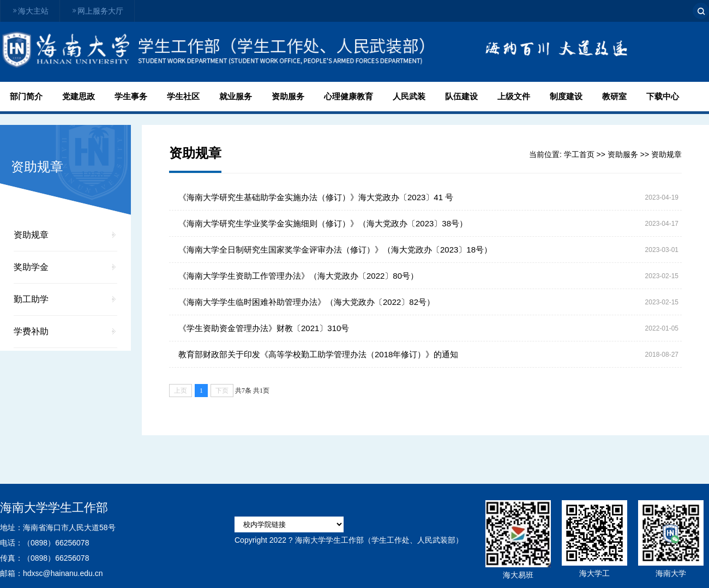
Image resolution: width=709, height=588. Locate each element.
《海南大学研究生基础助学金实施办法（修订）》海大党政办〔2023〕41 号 (316, 197)
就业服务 (236, 97)
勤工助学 (31, 299)
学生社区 (183, 97)
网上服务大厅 (97, 11)
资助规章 (31, 235)
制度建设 (566, 97)
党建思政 (79, 97)
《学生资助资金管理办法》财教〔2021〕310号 (264, 328)
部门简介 (26, 97)
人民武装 (409, 97)
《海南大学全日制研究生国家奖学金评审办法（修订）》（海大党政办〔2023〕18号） (335, 250)
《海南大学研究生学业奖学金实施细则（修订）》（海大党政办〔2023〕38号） (323, 223)
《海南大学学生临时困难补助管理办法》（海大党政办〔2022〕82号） (307, 302)
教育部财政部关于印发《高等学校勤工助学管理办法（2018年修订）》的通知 (318, 354)
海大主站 (30, 11)
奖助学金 (31, 267)
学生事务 (131, 97)
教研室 (614, 97)
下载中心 (663, 97)
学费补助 (31, 331)
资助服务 (288, 97)
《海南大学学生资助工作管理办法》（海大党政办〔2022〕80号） (298, 276)
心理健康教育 (349, 97)
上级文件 (514, 97)
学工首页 (579, 154)
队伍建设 (461, 97)
